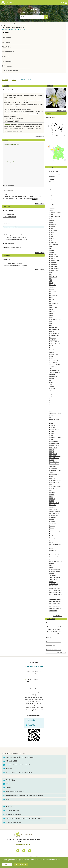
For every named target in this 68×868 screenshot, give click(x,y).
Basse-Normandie (54, 429)
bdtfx (14, 80)
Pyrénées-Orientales (55, 344)
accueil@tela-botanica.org (24, 844)
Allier (51, 190)
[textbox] (32, 17)
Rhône (51, 348)
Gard (51, 246)
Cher (51, 218)
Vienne (51, 380)
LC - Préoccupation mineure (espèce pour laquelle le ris (55, 608)
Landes (51, 283)
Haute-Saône (53, 263)
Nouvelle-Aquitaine (55, 511)
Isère (51, 279)
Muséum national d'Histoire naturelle (17, 765)
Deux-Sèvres (53, 230)
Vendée (51, 378)
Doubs (51, 234)
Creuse (51, 228)
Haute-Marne (53, 405)
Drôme (51, 236)
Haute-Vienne (53, 267)
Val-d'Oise (52, 374)
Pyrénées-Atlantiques (55, 342)
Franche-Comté (54, 244)
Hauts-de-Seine (54, 271)
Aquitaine (52, 194)
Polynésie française (55, 571)
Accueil (5, 80)
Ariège (51, 198)
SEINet (7, 799)
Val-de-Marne (53, 376)
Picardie (52, 331)
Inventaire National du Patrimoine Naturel (18, 757)
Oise (51, 321)
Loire (51, 293)
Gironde (52, 250)
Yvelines (52, 387)
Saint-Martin (53, 575)
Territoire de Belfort (55, 372)
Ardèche (52, 196)
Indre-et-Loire (53, 277)
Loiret (51, 297)
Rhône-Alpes (53, 468)
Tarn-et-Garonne (54, 370)
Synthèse (5, 33)
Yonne (51, 385)
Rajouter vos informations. (54, 642)
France (51, 542)
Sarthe (51, 356)
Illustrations (6, 42)
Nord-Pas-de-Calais (55, 319)
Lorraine (52, 299)
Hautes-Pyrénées (54, 269)
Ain (50, 186)
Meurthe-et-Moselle (55, 532)
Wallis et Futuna (54, 584)
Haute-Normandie (54, 261)
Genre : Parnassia (8, 219)
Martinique (52, 311)
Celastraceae (20, 29)
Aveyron (52, 202)
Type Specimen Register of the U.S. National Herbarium (23, 818)
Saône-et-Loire (53, 354)
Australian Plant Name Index (14, 792)
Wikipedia (8, 807)
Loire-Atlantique (54, 295)
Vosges (51, 382)
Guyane (51, 252)
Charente (52, 214)
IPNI (6, 784)
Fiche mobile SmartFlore (31, 725)
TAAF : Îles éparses (55, 577)
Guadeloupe (53, 563)
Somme (51, 366)
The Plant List (9, 780)
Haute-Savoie (53, 265)
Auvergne (52, 427)
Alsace (51, 192)
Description (6, 37)
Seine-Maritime (54, 362)
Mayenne (52, 313)
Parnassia (4, 29)
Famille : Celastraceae (9, 217)
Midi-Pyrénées (53, 454)
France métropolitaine (55, 555)
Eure (51, 240)
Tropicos (7, 788)
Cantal (51, 210)
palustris (11, 29)
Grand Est (52, 499)
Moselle (51, 536)
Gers (51, 248)
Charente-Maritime (55, 216)
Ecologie (5, 56)
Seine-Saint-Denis (54, 364)
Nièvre (51, 317)
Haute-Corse (53, 254)
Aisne (51, 188)
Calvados (52, 208)
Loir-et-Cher (53, 291)
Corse (51, 222)
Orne (51, 323)
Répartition (6, 47)
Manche (52, 309)
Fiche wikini (31, 720)
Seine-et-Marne (54, 360)
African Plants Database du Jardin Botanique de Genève (23, 795)
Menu (64, 3)
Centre (51, 436)
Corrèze (52, 220)
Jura (51, 281)
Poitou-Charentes (54, 333)
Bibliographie (7, 66)
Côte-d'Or (52, 226)
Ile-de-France (53, 448)
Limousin (52, 289)
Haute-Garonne (54, 256)
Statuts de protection (10, 71)
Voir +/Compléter (39, 137)
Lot (50, 301)
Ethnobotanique (8, 52)
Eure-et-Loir (53, 242)
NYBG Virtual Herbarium (13, 815)
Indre (51, 275)
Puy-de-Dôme (53, 340)
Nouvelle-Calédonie (55, 569)
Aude (51, 200)
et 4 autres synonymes (37, 242)
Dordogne (52, 232)
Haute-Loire (53, 258)
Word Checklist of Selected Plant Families (18, 773)
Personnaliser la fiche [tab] (32, 681)
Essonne (52, 238)
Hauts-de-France (54, 446)
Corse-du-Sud (53, 224)
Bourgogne (52, 204)
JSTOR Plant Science (11, 811)
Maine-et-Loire (53, 307)
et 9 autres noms (61, 634)
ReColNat (8, 769)
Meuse (51, 534)
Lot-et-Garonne (54, 303)
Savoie (51, 358)
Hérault (51, 273)
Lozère (51, 305)
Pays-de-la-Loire (54, 329)
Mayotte (52, 315)
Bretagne (52, 206)
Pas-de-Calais (53, 327)
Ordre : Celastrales (8, 214)
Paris (51, 325)
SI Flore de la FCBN (11, 761)
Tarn (51, 368)
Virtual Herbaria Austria (12, 822)
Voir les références (8, 185)
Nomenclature (7, 61)
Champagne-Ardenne (55, 212)
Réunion (52, 346)
